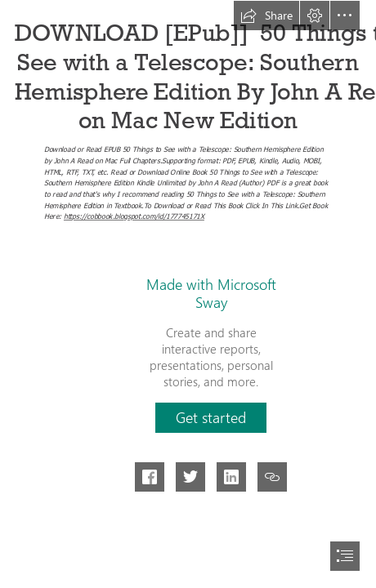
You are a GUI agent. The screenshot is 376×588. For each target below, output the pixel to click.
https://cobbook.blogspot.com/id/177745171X (134, 216)
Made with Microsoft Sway (211, 293)
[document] (188, 294)
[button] (266, 16)
